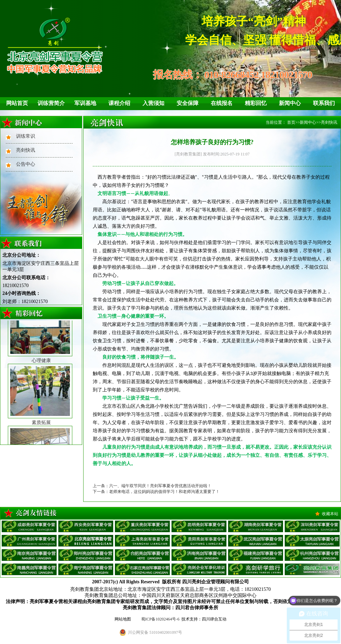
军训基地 (85, 103)
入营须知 (153, 103)
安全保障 (188, 103)
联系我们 (324, 103)
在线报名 (222, 103)
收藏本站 (330, 514)
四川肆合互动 (214, 619)
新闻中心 (290, 103)
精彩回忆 (256, 103)
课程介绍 (119, 103)
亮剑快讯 (26, 150)
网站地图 (123, 619)
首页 (291, 122)
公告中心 (26, 164)
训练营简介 (51, 103)
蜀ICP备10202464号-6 (160, 619)
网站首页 (17, 103)
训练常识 (26, 136)
